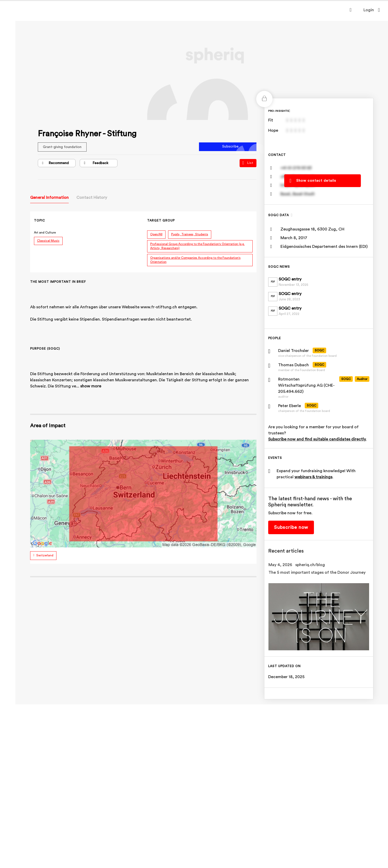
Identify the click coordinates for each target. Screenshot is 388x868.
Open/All (157, 234)
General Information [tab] (50, 198)
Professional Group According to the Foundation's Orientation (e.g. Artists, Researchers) (198, 246)
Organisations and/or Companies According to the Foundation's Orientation (196, 260)
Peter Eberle (291, 406)
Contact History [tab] (93, 198)
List (249, 163)
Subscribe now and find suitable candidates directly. (318, 439)
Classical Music (49, 241)
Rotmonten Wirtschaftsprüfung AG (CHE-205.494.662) (307, 385)
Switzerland (46, 555)
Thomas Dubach (295, 365)
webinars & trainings (314, 477)
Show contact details (317, 180)
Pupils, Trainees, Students (191, 234)
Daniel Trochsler (295, 351)
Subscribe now (292, 527)
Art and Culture (46, 233)
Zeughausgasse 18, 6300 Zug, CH (313, 229)
